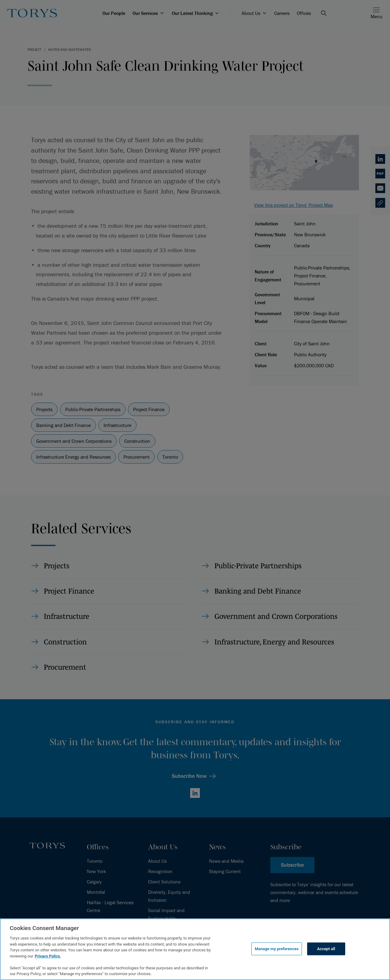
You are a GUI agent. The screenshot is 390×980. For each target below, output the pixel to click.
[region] (195, 949)
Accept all (326, 949)
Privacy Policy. (48, 956)
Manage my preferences (277, 949)
